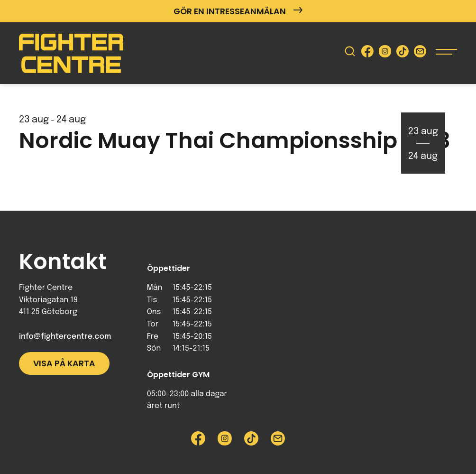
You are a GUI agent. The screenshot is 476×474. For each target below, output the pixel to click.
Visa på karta (64, 363)
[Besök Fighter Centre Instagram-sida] (385, 53)
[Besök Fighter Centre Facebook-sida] (367, 53)
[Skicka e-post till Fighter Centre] (420, 53)
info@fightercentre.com (65, 337)
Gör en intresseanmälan (238, 11)
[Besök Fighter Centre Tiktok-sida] (403, 53)
